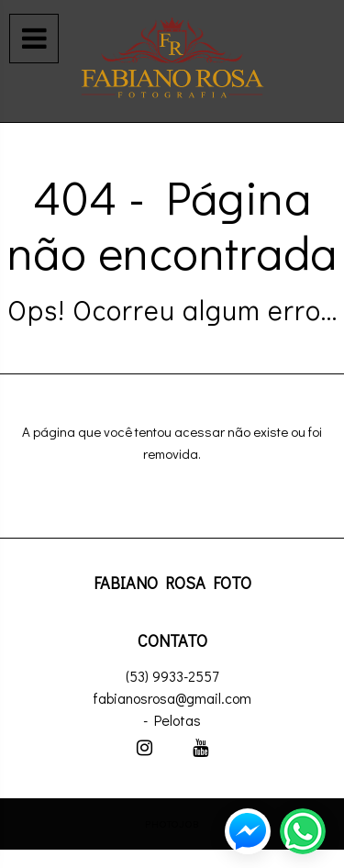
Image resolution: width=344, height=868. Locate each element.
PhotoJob (172, 823)
